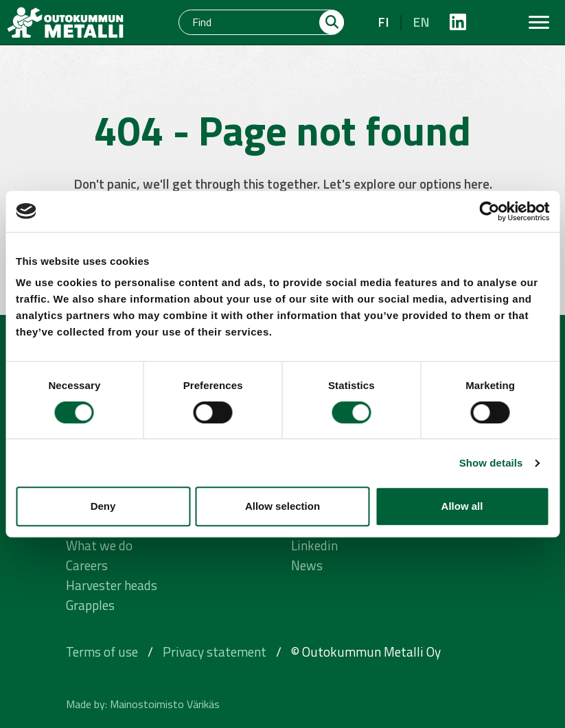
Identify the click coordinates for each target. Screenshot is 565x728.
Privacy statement (215, 651)
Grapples (90, 605)
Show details (491, 463)
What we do (99, 545)
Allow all (462, 506)
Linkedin (314, 545)
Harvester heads (112, 585)
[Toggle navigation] (539, 22)
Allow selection (282, 506)
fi (383, 22)
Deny (103, 506)
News (307, 565)
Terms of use (102, 651)
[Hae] (332, 22)
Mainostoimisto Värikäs (165, 704)
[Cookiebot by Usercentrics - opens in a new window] (489, 211)
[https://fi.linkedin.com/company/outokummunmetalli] (458, 22)
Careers (87, 565)
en (421, 22)
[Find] (250, 22)
